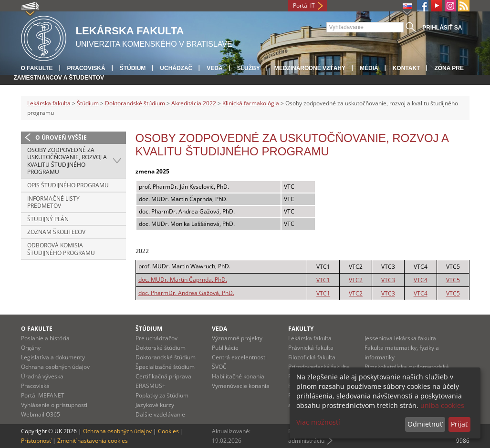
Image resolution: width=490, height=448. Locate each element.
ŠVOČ (219, 367)
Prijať (459, 424)
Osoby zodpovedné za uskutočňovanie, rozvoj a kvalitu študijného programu (67, 161)
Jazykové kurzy (155, 405)
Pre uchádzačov (156, 338)
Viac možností (318, 422)
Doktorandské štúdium (135, 103)
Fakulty (301, 329)
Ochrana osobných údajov (55, 367)
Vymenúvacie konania (241, 386)
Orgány (31, 348)
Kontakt (407, 68)
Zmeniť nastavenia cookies (93, 441)
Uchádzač (176, 68)
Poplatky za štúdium (162, 395)
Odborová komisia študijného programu (61, 249)
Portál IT (304, 5)
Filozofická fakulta (312, 357)
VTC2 (356, 280)
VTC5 (453, 280)
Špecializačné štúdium (165, 367)
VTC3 (388, 280)
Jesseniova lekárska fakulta (400, 338)
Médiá (369, 68)
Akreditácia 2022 (194, 103)
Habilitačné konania (238, 376)
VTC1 (323, 280)
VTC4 (421, 280)
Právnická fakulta (311, 348)
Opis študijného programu (68, 185)
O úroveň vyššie (61, 137)
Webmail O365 (41, 414)
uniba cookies (442, 405)
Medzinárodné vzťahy (310, 68)
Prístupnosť (36, 441)
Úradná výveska (42, 376)
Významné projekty (237, 338)
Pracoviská (86, 68)
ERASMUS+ (151, 386)
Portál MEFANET (43, 395)
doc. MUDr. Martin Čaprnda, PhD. (183, 280)
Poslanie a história (45, 338)
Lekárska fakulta (49, 103)
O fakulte (37, 68)
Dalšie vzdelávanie (160, 414)
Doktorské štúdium (161, 348)
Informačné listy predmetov (53, 202)
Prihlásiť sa (442, 28)
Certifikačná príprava (163, 376)
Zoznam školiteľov (56, 232)
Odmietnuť (425, 424)
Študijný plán (48, 219)
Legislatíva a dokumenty (53, 357)
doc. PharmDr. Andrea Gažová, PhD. (186, 293)
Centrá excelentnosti (239, 357)
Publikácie (225, 348)
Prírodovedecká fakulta (319, 367)
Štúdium (133, 68)
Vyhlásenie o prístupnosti (54, 405)
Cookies (168, 431)
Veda (214, 68)
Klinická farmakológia (251, 103)
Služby (249, 68)
